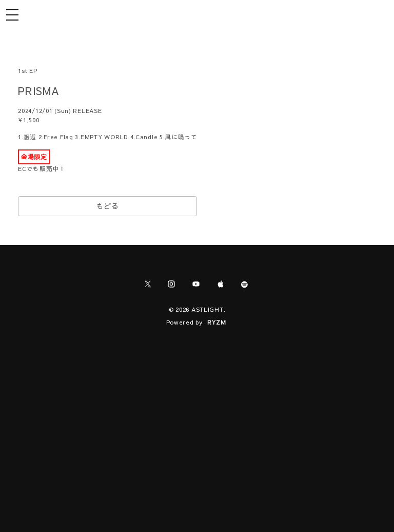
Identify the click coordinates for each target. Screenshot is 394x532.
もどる (108, 206)
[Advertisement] (197, 419)
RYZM (217, 322)
